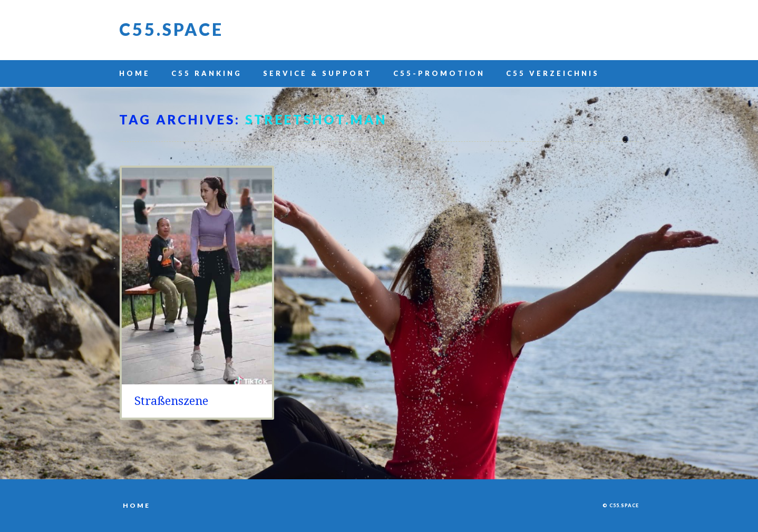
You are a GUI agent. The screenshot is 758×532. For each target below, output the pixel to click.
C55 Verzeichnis (553, 73)
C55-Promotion (439, 73)
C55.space (171, 29)
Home (135, 73)
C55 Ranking (207, 73)
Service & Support (318, 73)
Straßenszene (171, 401)
